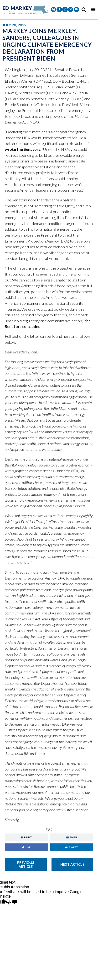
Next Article (72, 864)
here (67, 336)
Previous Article (26, 865)
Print (26, 837)
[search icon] (84, 10)
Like (26, 847)
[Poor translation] (12, 902)
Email (72, 837)
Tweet (72, 847)
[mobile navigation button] (93, 10)
